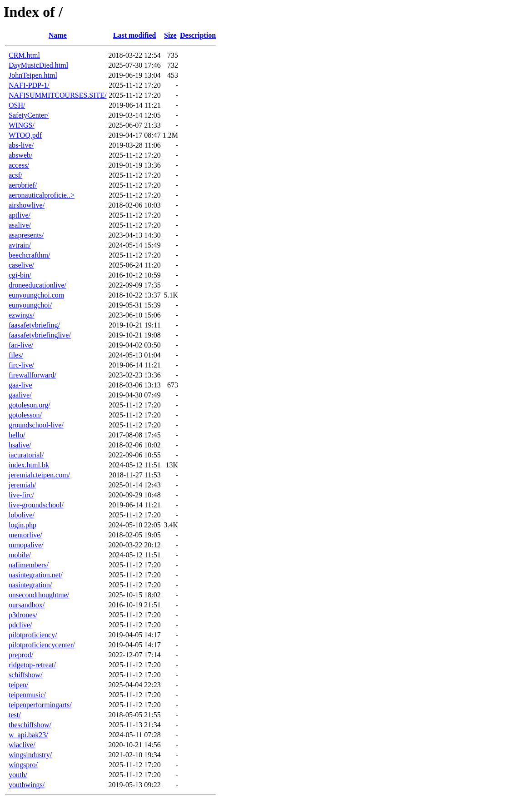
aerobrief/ (23, 185)
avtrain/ (20, 245)
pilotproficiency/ (33, 635)
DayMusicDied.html (38, 65)
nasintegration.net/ (36, 575)
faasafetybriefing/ (34, 325)
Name (58, 35)
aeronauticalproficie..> (42, 195)
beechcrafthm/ (30, 255)
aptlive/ (20, 215)
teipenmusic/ (27, 695)
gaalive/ (20, 395)
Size (170, 35)
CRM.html (24, 55)
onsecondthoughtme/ (39, 595)
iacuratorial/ (26, 455)
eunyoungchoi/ (30, 305)
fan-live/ (21, 345)
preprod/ (21, 655)
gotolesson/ (25, 415)
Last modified (135, 35)
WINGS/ (22, 125)
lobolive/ (22, 515)
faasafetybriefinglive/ (40, 335)
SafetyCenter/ (29, 115)
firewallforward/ (32, 375)
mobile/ (20, 555)
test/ (15, 715)
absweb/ (20, 155)
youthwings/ (27, 785)
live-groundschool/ (36, 505)
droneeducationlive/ (37, 285)
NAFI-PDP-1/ (29, 85)
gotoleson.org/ (30, 405)
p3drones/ (23, 615)
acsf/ (15, 175)
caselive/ (21, 265)
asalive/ (20, 225)
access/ (19, 165)
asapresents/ (26, 235)
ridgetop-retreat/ (32, 665)
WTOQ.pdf (25, 135)
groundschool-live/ (36, 425)
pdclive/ (20, 625)
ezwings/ (22, 315)
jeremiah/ (22, 485)
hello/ (17, 435)
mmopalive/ (26, 545)
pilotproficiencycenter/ (42, 645)
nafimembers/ (29, 565)
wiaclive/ (22, 745)
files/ (16, 355)
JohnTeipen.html (33, 75)
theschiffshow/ (30, 725)
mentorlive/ (25, 535)
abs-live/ (21, 145)
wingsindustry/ (30, 755)
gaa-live (20, 385)
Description (198, 35)
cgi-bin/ (20, 275)
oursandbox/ (27, 605)
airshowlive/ (27, 205)
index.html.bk (29, 465)
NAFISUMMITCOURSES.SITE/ (58, 95)
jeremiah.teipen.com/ (39, 475)
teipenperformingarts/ (40, 705)
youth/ (18, 775)
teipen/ (19, 685)
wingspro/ (23, 765)
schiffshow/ (25, 675)
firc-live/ (21, 365)
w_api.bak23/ (28, 735)
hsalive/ (20, 445)
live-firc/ (21, 495)
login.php (22, 525)
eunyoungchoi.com (36, 295)
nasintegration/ (30, 585)
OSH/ (17, 105)
